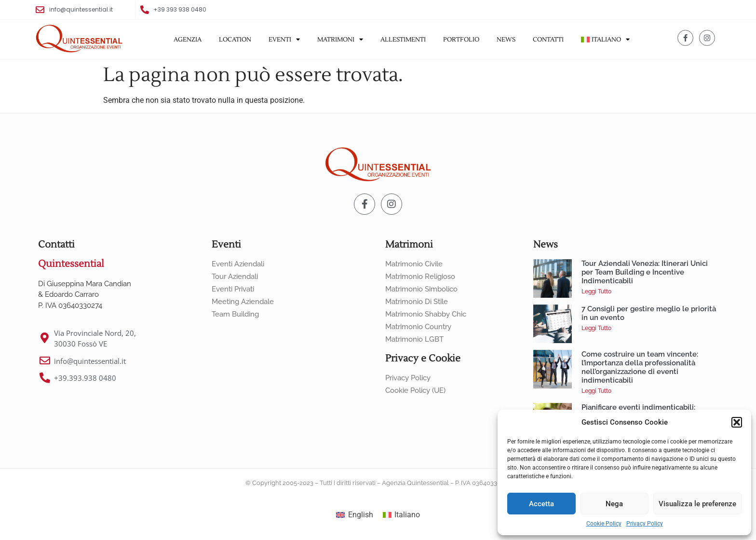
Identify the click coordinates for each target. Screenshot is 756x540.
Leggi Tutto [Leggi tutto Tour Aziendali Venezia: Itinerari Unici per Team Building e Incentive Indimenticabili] (596, 291)
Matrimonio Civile (414, 264)
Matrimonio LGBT (414, 339)
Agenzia (188, 40)
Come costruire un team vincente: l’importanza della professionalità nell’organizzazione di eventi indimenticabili (640, 367)
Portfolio (461, 40)
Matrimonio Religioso (420, 277)
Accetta (541, 504)
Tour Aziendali (235, 277)
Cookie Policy (604, 524)
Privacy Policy (645, 524)
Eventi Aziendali (238, 264)
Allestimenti (403, 40)
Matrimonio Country (418, 327)
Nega (614, 504)
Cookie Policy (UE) (415, 390)
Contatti (548, 40)
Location (235, 40)
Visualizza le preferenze (697, 504)
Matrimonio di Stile (417, 302)
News (506, 40)
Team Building (235, 314)
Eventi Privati (233, 289)
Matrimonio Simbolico (421, 289)
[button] (737, 422)
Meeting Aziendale (243, 302)
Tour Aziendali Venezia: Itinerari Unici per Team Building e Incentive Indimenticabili (645, 272)
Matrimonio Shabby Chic (426, 314)
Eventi (284, 40)
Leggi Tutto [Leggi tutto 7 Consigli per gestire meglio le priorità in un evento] (596, 328)
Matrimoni (340, 40)
